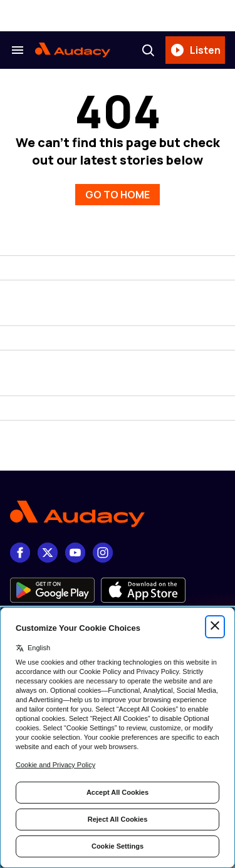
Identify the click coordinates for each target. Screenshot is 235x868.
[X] (48, 553)
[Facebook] (20, 553)
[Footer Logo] (118, 514)
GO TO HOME (118, 195)
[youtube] (75, 553)
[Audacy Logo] (73, 50)
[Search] (148, 50)
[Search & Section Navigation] (18, 50)
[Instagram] (103, 553)
